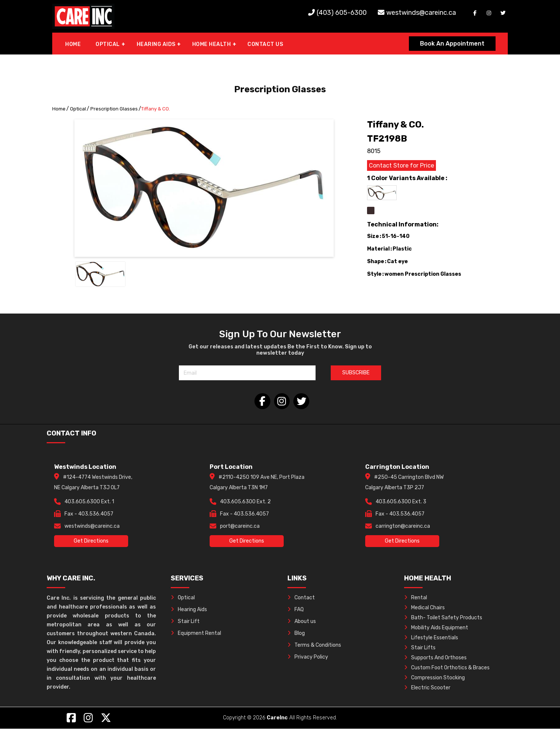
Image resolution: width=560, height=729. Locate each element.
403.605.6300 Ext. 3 (401, 502)
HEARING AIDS (156, 44)
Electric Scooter (427, 688)
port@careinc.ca (240, 526)
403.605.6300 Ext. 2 (245, 502)
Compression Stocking (434, 678)
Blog (296, 634)
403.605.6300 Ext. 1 (89, 502)
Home (59, 109)
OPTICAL (108, 44)
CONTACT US (265, 44)
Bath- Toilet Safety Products (443, 618)
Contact (301, 598)
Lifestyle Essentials (431, 638)
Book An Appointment (452, 44)
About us (302, 622)
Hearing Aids (189, 610)
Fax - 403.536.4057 (89, 514)
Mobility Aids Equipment (436, 628)
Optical (78, 109)
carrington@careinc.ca (403, 526)
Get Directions (91, 541)
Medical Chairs (424, 608)
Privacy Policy (308, 657)
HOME (73, 44)
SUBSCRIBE (356, 373)
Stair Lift (185, 622)
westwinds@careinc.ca (421, 13)
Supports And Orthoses (435, 658)
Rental (416, 598)
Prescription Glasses (114, 109)
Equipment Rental (196, 634)
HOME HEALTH (212, 44)
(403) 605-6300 (342, 13)
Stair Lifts (420, 648)
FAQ (296, 610)
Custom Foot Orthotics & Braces (447, 668)
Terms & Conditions (314, 645)
